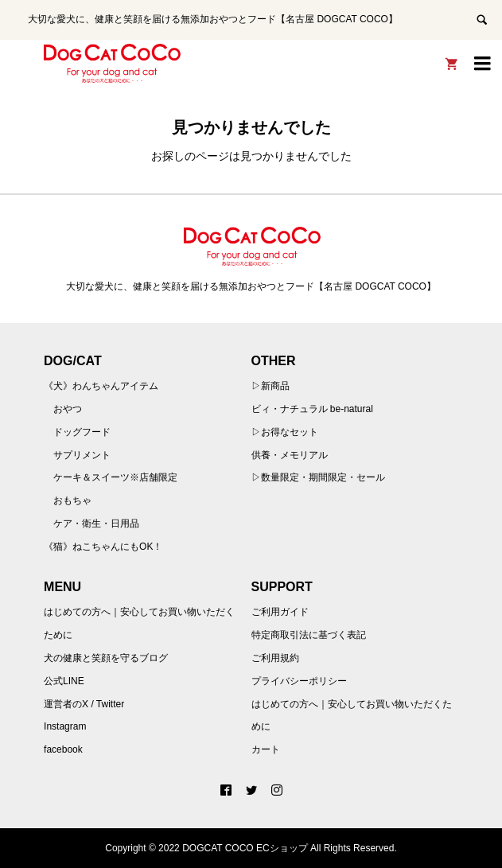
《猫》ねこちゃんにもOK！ (103, 547)
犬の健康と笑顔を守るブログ (106, 658)
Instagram (65, 726)
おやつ (68, 409)
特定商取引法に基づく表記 (309, 635)
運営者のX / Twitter (84, 704)
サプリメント (82, 455)
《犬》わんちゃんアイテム (101, 386)
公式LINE (64, 681)
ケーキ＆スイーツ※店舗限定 (115, 477)
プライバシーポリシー (299, 681)
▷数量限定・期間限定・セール (318, 477)
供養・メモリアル (290, 455)
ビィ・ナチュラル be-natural (312, 409)
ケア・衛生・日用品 (96, 524)
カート (266, 749)
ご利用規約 (275, 658)
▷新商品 (270, 386)
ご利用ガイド (280, 612)
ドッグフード (82, 432)
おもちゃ (72, 500)
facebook (63, 749)
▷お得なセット (285, 432)
